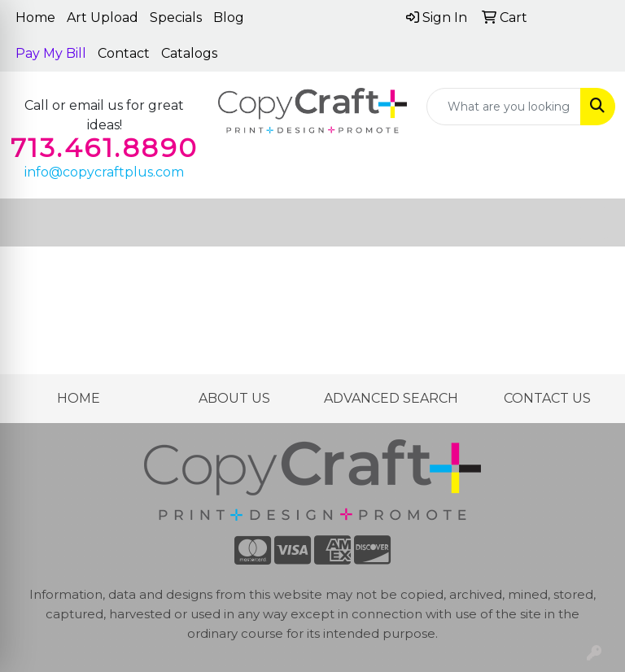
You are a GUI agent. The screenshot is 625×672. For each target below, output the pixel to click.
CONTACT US (547, 398)
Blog (229, 17)
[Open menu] (592, 223)
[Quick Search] (504, 107)
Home (35, 17)
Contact (124, 53)
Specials (176, 17)
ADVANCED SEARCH (391, 398)
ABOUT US (234, 398)
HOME (79, 398)
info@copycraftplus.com (104, 172)
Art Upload (103, 17)
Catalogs (189, 53)
